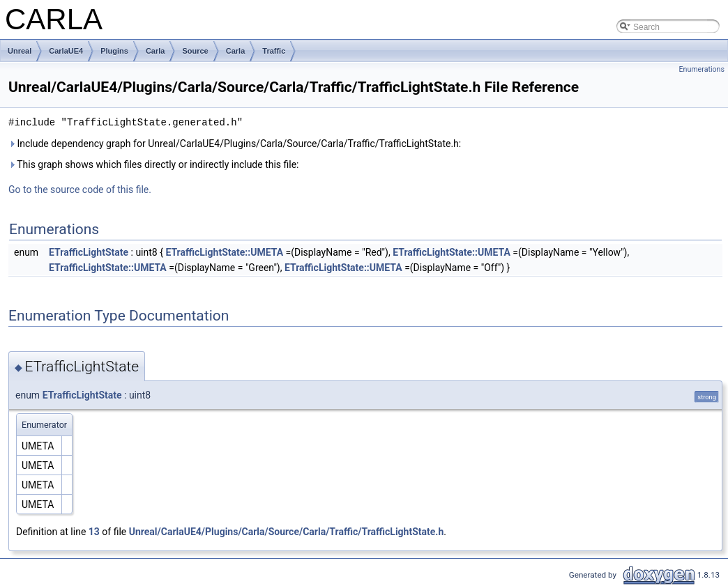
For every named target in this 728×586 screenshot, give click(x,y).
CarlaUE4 (66, 51)
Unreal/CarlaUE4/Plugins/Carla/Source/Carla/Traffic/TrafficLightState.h (287, 532)
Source (195, 51)
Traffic (274, 51)
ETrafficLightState (89, 252)
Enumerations (702, 69)
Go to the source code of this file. (80, 190)
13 (94, 532)
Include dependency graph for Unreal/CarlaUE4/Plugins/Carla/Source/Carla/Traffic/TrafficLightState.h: (235, 144)
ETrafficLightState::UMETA (224, 252)
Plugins (114, 51)
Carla (156, 51)
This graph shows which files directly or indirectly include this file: (154, 164)
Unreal (20, 51)
